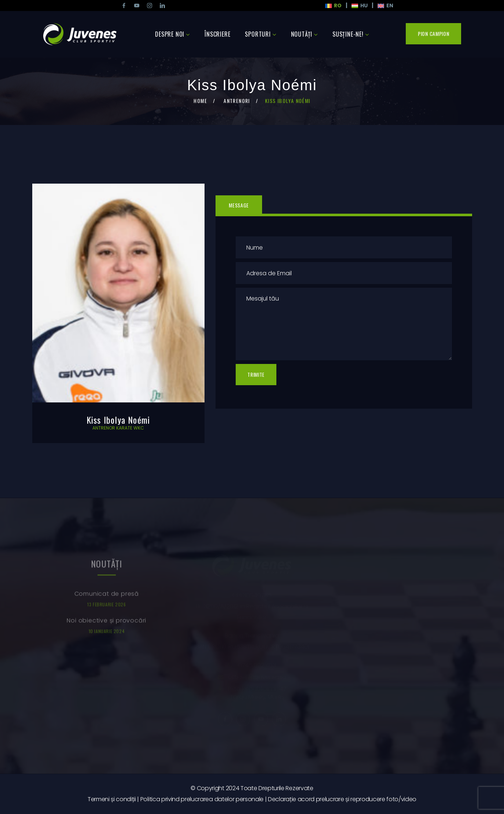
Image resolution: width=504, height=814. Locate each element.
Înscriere (217, 34)
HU (360, 5)
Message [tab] (239, 205)
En (385, 5)
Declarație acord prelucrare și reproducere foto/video (342, 799)
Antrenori (237, 101)
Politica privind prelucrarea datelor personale (202, 799)
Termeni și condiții (112, 799)
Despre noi (170, 34)
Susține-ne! (348, 34)
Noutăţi (302, 34)
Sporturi (258, 34)
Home (200, 101)
